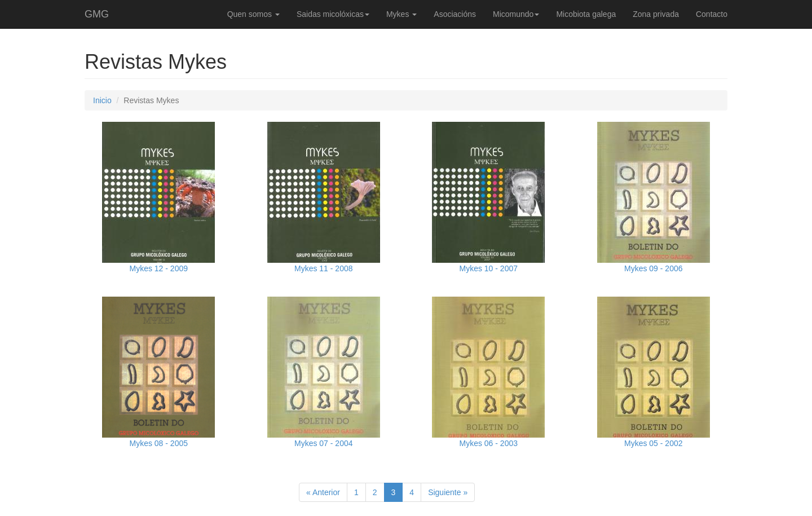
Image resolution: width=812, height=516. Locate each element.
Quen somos (253, 14)
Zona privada (656, 14)
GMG (97, 14)
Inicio (102, 100)
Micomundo (516, 14)
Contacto (712, 14)
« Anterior (323, 492)
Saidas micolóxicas (333, 14)
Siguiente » (448, 492)
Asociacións (455, 14)
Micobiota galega (586, 14)
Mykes (401, 14)
